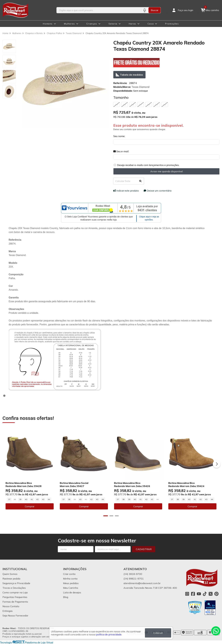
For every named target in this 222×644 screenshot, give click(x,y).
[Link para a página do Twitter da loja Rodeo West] (211, 594)
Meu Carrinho (71, 588)
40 (26, 499)
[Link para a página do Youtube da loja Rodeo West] (199, 594)
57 (141, 105)
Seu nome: (119, 136)
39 (20, 499)
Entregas (8, 611)
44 (49, 499)
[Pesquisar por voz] (145, 10)
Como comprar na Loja (15, 592)
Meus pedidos (71, 583)
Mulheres (69, 24)
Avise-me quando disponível (166, 171)
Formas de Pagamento (15, 602)
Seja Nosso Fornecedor (15, 616)
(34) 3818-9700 (133, 574)
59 (157, 105)
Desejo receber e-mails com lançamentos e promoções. (148, 165)
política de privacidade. (109, 634)
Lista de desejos (72, 592)
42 (37, 499)
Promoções (172, 24)
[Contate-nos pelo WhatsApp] (216, 631)
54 (117, 105)
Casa (151, 24)
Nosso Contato (11, 606)
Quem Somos (10, 574)
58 (149, 105)
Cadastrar (144, 549)
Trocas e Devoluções (14, 588)
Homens (48, 24)
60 (165, 105)
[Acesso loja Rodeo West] (182, 10)
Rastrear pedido (11, 579)
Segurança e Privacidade (16, 583)
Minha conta (70, 579)
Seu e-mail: (121, 151)
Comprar (30, 506)
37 (9, 499)
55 (125, 105)
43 (43, 499)
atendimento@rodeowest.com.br (142, 583)
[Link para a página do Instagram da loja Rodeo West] (187, 594)
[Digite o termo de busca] (99, 10)
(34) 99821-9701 (134, 579)
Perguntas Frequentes (15, 597)
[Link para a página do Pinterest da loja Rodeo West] (216, 594)
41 (32, 499)
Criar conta (69, 574)
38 (69, 499)
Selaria (113, 24)
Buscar (155, 10)
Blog (66, 597)
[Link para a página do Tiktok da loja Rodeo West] (205, 594)
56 (133, 105)
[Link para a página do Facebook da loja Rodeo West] (193, 594)
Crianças (92, 24)
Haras (132, 24)
